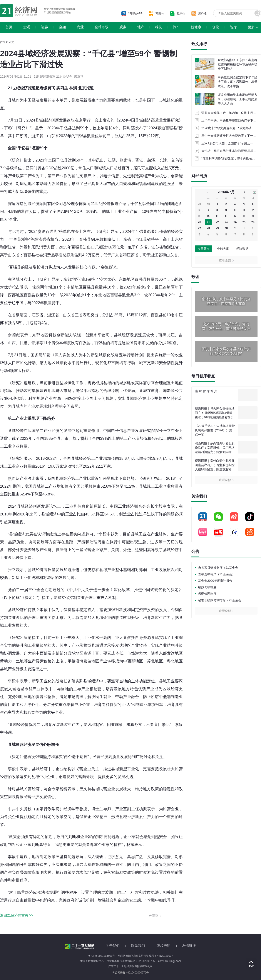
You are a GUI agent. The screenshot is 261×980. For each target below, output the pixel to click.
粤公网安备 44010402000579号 (131, 973)
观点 (123, 27)
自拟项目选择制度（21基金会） (220, 568)
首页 (9, 27)
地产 (141, 27)
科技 (159, 27)
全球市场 (102, 27)
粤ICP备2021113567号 (101, 956)
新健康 (196, 27)
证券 (45, 27)
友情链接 (189, 946)
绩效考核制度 (207, 587)
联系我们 (138, 946)
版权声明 (164, 946)
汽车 (176, 27)
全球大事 (223, 249)
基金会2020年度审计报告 (215, 581)
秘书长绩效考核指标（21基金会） (221, 600)
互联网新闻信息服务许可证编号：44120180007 (145, 956)
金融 (62, 27)
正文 (12, 42)
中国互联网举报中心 (92, 961)
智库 (233, 27)
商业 (80, 27)
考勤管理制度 (207, 594)
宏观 (27, 27)
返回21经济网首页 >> (17, 915)
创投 (216, 27)
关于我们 (113, 946)
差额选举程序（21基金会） (217, 574)
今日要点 (204, 249)
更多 (251, 27)
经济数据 (242, 249)
